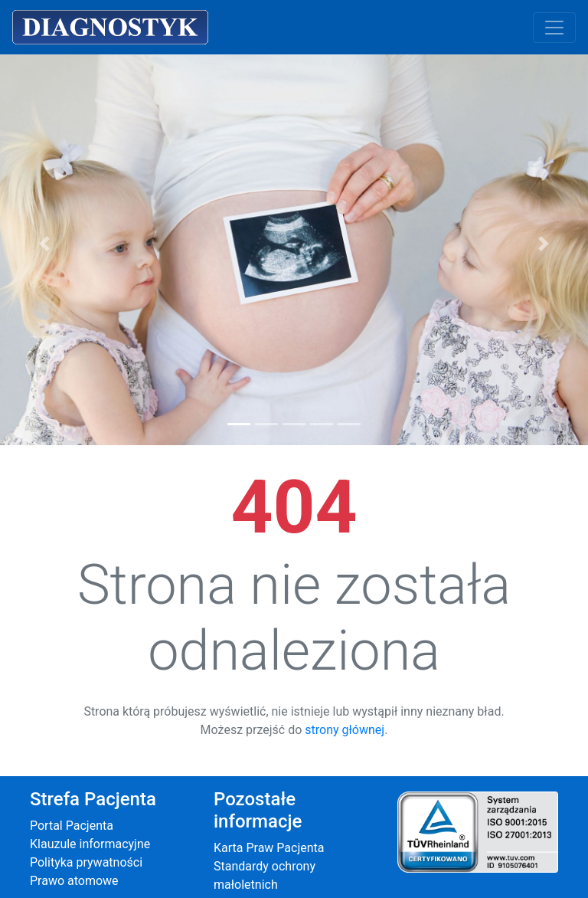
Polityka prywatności (86, 862)
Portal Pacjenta (72, 826)
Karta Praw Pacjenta (269, 848)
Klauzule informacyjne (90, 844)
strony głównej (345, 730)
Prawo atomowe (74, 881)
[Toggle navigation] (554, 28)
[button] (44, 243)
